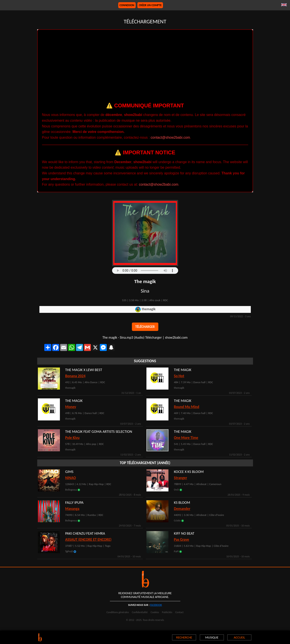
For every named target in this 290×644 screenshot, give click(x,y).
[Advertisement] (145, 67)
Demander (182, 509)
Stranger (181, 478)
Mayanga (72, 509)
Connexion (127, 5)
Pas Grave (182, 540)
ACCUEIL (240, 637)
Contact (179, 612)
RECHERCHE (184, 637)
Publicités (167, 612)
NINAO (71, 478)
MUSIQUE (212, 637)
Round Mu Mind (187, 407)
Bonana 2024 (75, 376)
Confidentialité (140, 612)
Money (71, 407)
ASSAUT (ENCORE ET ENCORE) (88, 540)
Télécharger (145, 327)
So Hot (179, 376)
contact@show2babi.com (170, 137)
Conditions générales (118, 612)
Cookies (155, 612)
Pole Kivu (72, 438)
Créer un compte (150, 5)
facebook (156, 605)
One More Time (186, 438)
